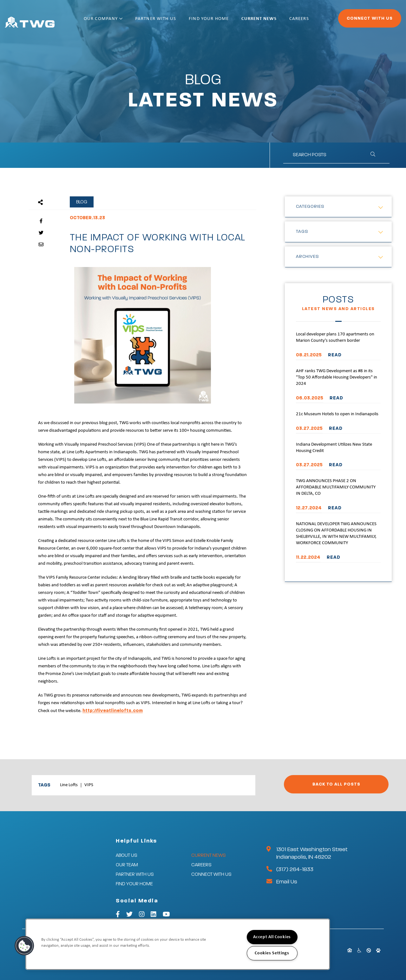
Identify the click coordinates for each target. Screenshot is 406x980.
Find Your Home (216, 21)
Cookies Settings (272, 953)
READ (335, 355)
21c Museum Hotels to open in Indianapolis (337, 414)
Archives (308, 257)
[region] (178, 944)
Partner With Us (168, 21)
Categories (310, 207)
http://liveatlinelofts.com (113, 711)
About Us (127, 855)
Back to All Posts (336, 784)
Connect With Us (352, 21)
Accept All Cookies (272, 937)
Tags (302, 232)
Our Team (127, 865)
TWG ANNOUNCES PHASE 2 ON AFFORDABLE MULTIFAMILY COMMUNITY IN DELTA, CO (336, 487)
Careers (297, 21)
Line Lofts (69, 785)
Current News (262, 21)
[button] (24, 946)
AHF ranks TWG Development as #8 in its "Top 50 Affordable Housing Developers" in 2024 (337, 377)
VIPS (89, 785)
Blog (82, 202)
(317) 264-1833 (295, 869)
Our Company (120, 21)
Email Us (287, 882)
